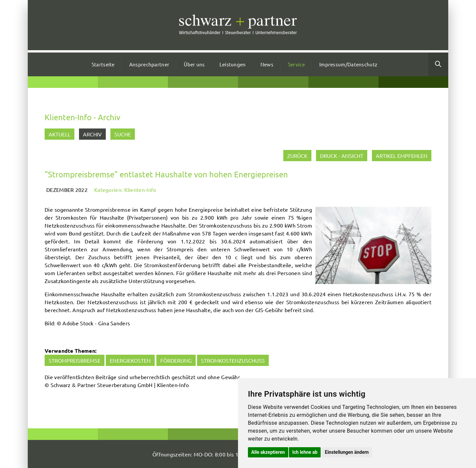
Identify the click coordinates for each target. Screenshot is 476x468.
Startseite (103, 64)
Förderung (176, 360)
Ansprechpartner (149, 64)
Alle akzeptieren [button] (268, 452)
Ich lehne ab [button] (305, 452)
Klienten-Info (140, 190)
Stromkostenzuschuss (233, 360)
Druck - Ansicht (342, 156)
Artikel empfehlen (402, 156)
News (267, 64)
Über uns (194, 64)
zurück (297, 156)
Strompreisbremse (75, 360)
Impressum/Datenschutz (348, 64)
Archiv (92, 134)
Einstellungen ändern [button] (347, 452)
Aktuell (59, 134)
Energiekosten (130, 360)
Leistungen (233, 64)
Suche (123, 134)
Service (296, 64)
